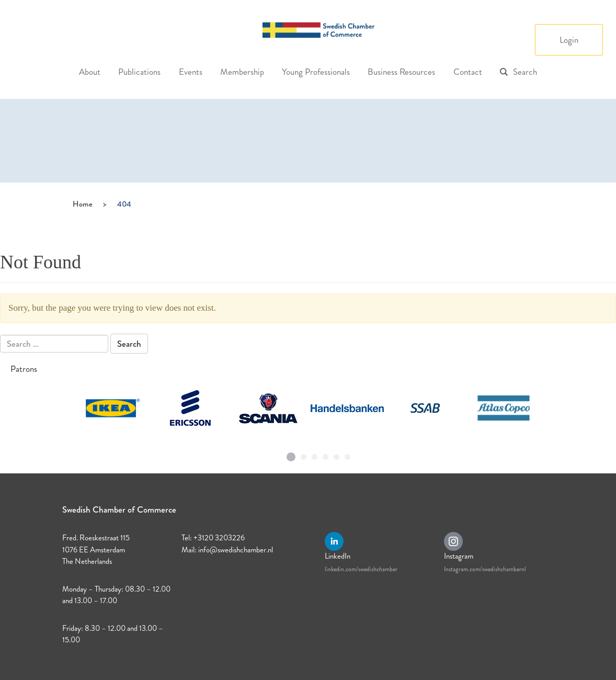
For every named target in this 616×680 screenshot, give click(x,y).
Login (569, 40)
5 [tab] (337, 455)
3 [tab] (315, 455)
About (90, 72)
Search (525, 72)
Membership (242, 72)
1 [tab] (291, 453)
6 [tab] (348, 455)
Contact (468, 72)
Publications (139, 72)
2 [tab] (304, 455)
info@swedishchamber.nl (236, 550)
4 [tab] (326, 455)
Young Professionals (316, 72)
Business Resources (401, 72)
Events (191, 72)
